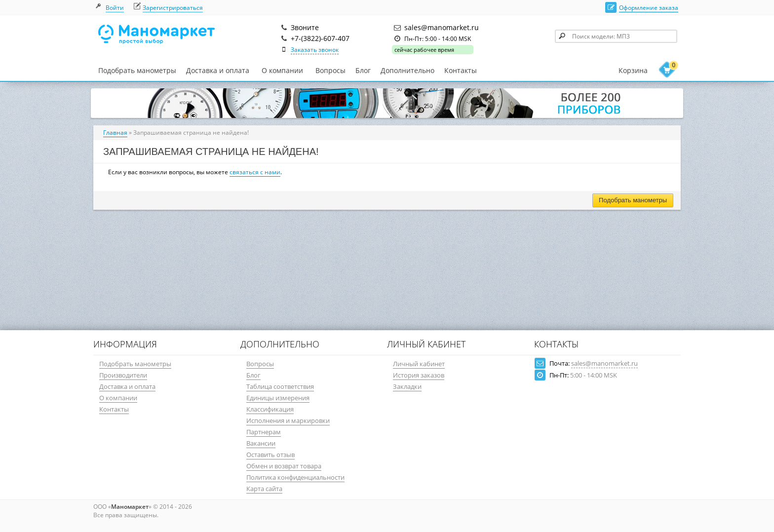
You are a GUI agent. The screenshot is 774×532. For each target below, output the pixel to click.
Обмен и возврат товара (284, 466)
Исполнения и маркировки (288, 420)
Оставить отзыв (271, 455)
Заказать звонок (315, 50)
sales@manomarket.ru (604, 363)
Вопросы (330, 70)
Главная (115, 133)
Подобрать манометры (137, 70)
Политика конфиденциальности (295, 477)
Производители (123, 375)
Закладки (407, 386)
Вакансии (261, 443)
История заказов (419, 375)
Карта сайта (264, 489)
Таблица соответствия (280, 386)
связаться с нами (255, 172)
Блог (363, 70)
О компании (282, 71)
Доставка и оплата (218, 70)
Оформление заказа (649, 8)
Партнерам (264, 432)
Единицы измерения (278, 398)
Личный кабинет (419, 364)
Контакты (461, 70)
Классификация (270, 409)
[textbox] (616, 36)
